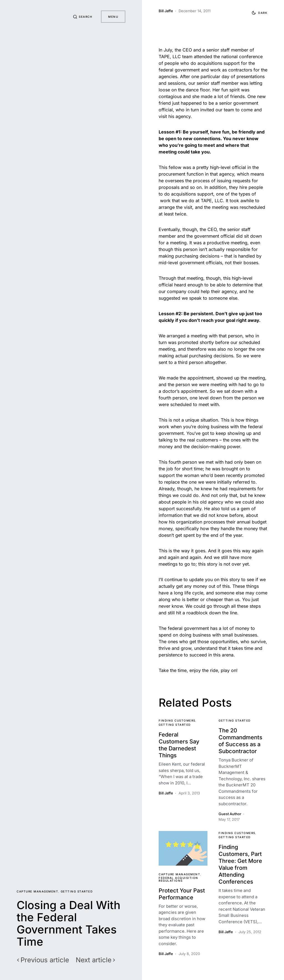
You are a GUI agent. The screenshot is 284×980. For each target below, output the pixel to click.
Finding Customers (177, 720)
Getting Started (77, 891)
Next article (94, 960)
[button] (83, 17)
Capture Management (37, 891)
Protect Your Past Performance (182, 894)
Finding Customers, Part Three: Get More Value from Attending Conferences (240, 864)
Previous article (45, 960)
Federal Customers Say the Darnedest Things (179, 745)
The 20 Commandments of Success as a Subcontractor (240, 741)
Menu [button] (113, 17)
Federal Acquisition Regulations (178, 879)
